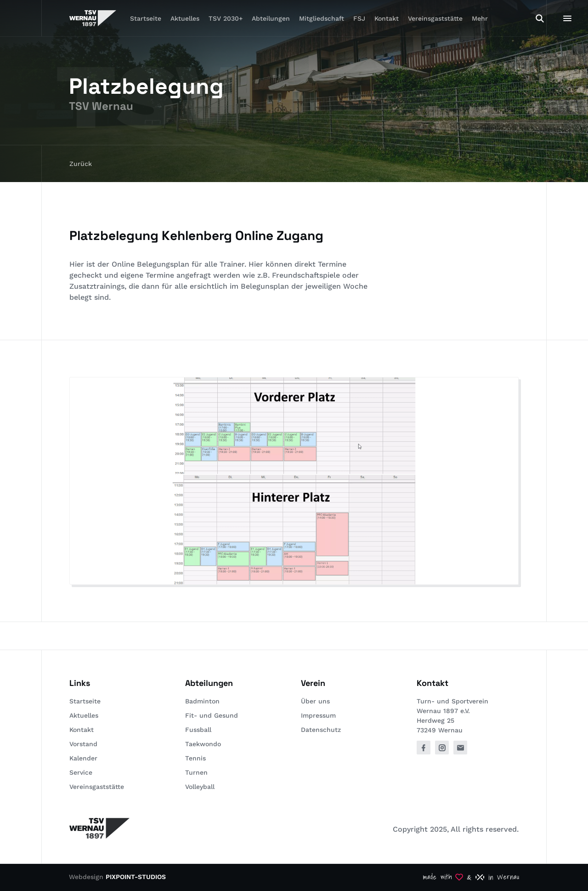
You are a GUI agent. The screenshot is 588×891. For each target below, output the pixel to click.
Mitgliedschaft (322, 18)
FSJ (359, 18)
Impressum (318, 715)
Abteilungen (271, 18)
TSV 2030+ (226, 18)
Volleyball (200, 787)
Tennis (195, 758)
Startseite (146, 18)
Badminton (202, 701)
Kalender (83, 758)
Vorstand (83, 744)
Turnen (196, 772)
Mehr (480, 18)
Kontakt (387, 18)
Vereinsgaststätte (435, 18)
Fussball (198, 730)
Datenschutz (321, 730)
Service (81, 772)
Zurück (81, 164)
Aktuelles (185, 18)
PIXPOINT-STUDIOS (136, 877)
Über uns (315, 701)
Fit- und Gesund (212, 715)
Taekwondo (203, 744)
